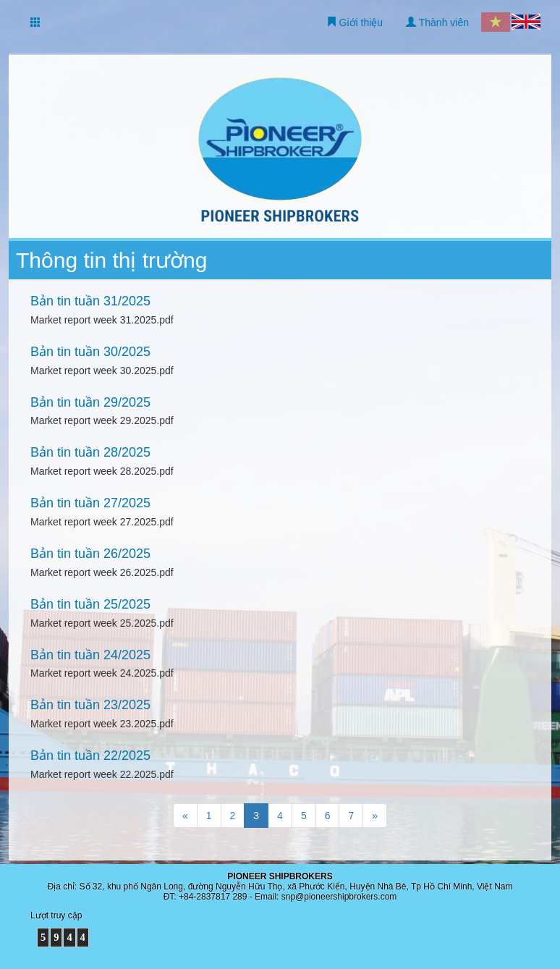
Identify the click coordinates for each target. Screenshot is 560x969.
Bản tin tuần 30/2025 (90, 352)
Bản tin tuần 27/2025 (90, 503)
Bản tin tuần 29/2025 (90, 402)
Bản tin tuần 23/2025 (90, 705)
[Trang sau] (375, 816)
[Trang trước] (185, 816)
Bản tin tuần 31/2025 (90, 301)
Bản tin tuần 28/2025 (90, 452)
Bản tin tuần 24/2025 (90, 655)
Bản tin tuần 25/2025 (90, 604)
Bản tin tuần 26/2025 (90, 554)
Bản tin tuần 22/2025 (90, 756)
